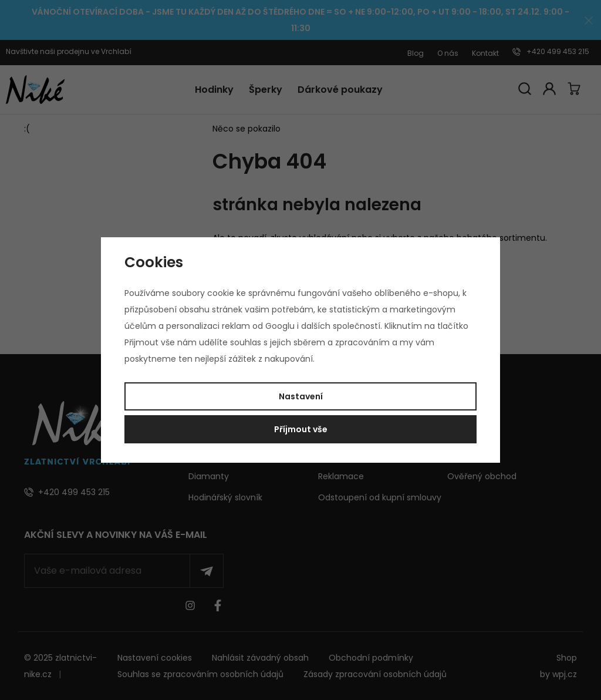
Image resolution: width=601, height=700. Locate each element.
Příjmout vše (301, 429)
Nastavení (301, 396)
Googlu (280, 326)
